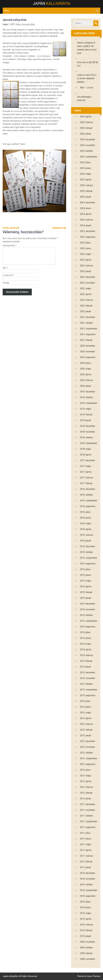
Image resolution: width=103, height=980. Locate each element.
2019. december (88, 392)
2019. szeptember (89, 403)
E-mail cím (8, 278)
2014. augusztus (88, 627)
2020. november (87, 352)
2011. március (86, 856)
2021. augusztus (88, 334)
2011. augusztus (88, 827)
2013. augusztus (88, 695)
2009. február (86, 953)
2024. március (86, 220)
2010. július (85, 902)
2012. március (86, 787)
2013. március (86, 724)
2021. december (88, 317)
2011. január (86, 867)
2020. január (86, 386)
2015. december (88, 546)
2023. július (85, 243)
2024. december (88, 203)
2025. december (88, 139)
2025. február (86, 191)
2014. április (86, 650)
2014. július (85, 632)
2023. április (86, 260)
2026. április (86, 117)
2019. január (86, 420)
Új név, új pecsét (11, 228)
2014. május (86, 644)
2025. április (86, 180)
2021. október (86, 323)
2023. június (86, 248)
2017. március (86, 478)
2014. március (86, 655)
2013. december (88, 672)
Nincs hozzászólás (26, 24)
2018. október (86, 437)
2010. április (86, 919)
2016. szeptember (89, 501)
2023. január (86, 271)
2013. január (86, 735)
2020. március (86, 380)
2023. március (86, 266)
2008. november (87, 959)
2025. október (86, 151)
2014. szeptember (89, 621)
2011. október (86, 816)
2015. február (86, 592)
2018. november (87, 432)
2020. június (86, 363)
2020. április (86, 374)
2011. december (88, 804)
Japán (51, 3)
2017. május (86, 466)
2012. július (85, 770)
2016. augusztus (88, 506)
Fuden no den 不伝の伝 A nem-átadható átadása (87, 78)
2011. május (86, 844)
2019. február (86, 415)
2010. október (86, 885)
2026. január (86, 134)
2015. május (86, 581)
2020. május (86, 369)
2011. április (86, 850)
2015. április (86, 586)
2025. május (86, 174)
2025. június (86, 168)
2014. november (87, 609)
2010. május (86, 913)
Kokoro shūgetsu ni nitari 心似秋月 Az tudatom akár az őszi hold (87, 48)
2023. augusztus (88, 237)
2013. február (86, 730)
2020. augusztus (88, 357)
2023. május (86, 254)
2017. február (86, 483)
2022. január (86, 311)
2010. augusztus (88, 896)
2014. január (86, 667)
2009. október (86, 948)
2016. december (88, 489)
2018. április (86, 455)
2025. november (87, 145)
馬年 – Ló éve (86, 88)
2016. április (86, 529)
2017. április (86, 472)
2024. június (86, 208)
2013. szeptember (89, 690)
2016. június (86, 518)
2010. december (88, 873)
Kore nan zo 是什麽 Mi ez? (87, 64)
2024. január (86, 225)
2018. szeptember (89, 443)
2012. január (86, 799)
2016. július (85, 512)
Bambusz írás (59, 228)
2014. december (88, 604)
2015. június (86, 575)
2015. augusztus (88, 564)
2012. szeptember (89, 758)
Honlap (6, 286)
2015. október (86, 552)
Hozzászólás (10, 245)
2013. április (86, 718)
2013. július (85, 701)
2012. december (88, 741)
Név (5, 271)
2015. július (85, 569)
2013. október (86, 684)
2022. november (87, 283)
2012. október (86, 753)
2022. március (86, 300)
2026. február (86, 128)
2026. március (86, 122)
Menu (7, 11)
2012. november (87, 747)
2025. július (85, 162)
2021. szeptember (89, 329)
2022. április (86, 294)
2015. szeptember (89, 558)
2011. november (87, 810)
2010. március (86, 925)
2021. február (86, 340)
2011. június (86, 839)
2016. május (86, 523)
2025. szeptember (89, 157)
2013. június (86, 707)
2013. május (86, 713)
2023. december (88, 231)
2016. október (86, 495)
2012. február (86, 793)
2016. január (86, 541)
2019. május (86, 409)
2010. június (86, 907)
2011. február (86, 862)
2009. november (87, 942)
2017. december (88, 460)
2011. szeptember (89, 821)
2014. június (86, 638)
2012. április (86, 781)
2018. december (88, 426)
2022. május (86, 288)
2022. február (86, 306)
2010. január (86, 936)
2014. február (86, 661)
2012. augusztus (88, 764)
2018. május (86, 449)
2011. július (85, 833)
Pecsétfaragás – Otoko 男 (85, 99)
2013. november (87, 678)
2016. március (86, 535)
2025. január (86, 197)
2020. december (88, 346)
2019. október (86, 397)
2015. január (86, 598)
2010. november (87, 879)
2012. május (86, 776)
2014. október (86, 615)
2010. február (86, 930)
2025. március (86, 185)
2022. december (88, 277)
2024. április (86, 214)
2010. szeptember (89, 890)
